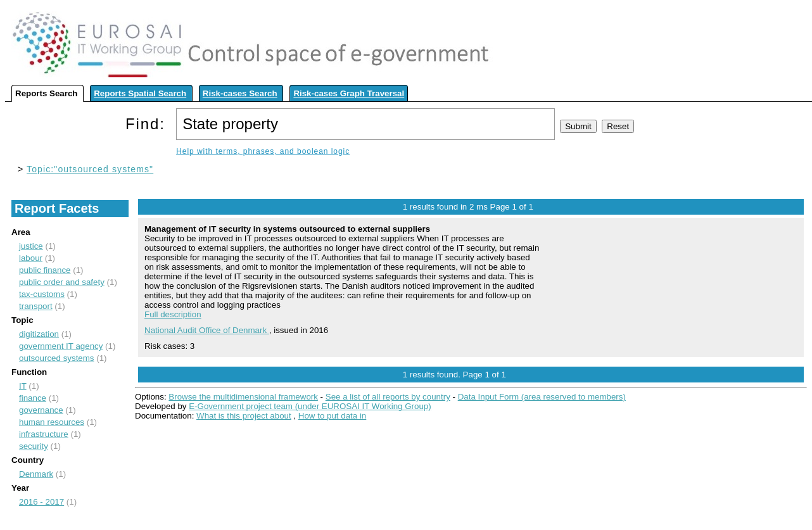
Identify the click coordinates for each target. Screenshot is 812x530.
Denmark (36, 474)
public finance (45, 270)
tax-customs (42, 294)
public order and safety (62, 282)
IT (23, 386)
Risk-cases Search (240, 93)
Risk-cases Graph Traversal (349, 93)
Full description (173, 314)
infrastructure (44, 434)
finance (33, 398)
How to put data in (332, 416)
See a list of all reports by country (388, 397)
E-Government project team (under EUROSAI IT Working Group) (310, 406)
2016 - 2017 (41, 502)
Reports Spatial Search (140, 93)
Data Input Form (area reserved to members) (542, 397)
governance (41, 410)
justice (31, 246)
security (34, 446)
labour (31, 258)
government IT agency (61, 346)
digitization (39, 334)
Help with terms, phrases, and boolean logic (263, 151)
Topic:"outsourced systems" (90, 169)
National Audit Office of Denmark (207, 330)
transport (36, 306)
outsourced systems (57, 358)
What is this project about (244, 416)
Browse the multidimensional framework (243, 397)
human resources (52, 422)
